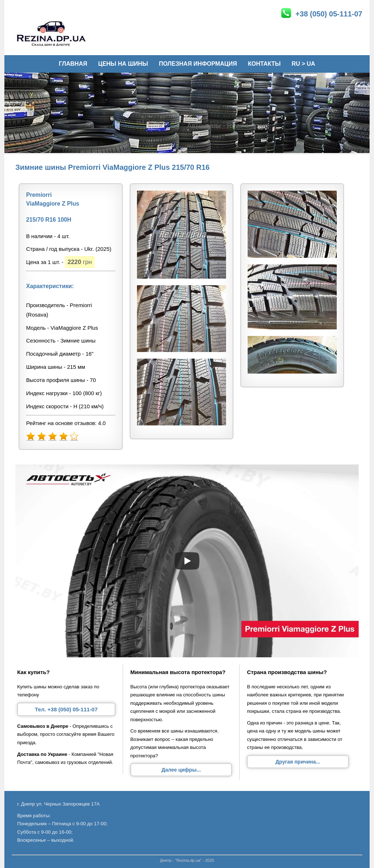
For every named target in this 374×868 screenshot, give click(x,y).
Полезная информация (198, 64)
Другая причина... (298, 762)
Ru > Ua (303, 64)
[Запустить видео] (187, 561)
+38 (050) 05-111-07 (321, 13)
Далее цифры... (181, 770)
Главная (73, 64)
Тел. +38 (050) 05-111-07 (66, 709)
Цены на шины (123, 64)
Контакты (264, 64)
